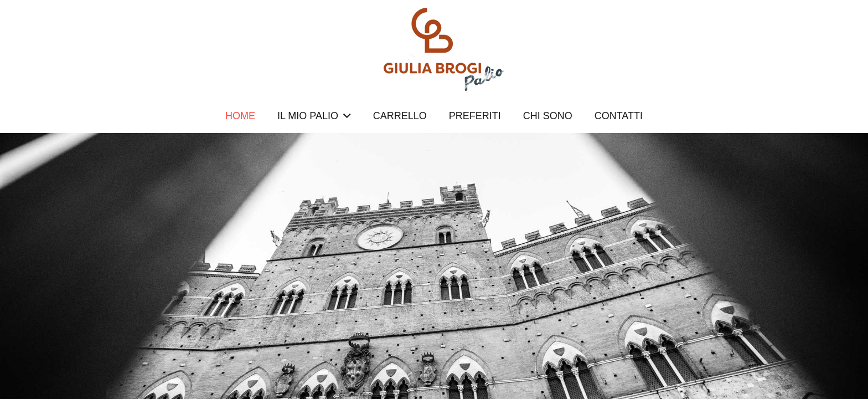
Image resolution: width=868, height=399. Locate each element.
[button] (345, 116)
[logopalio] (434, 49)
